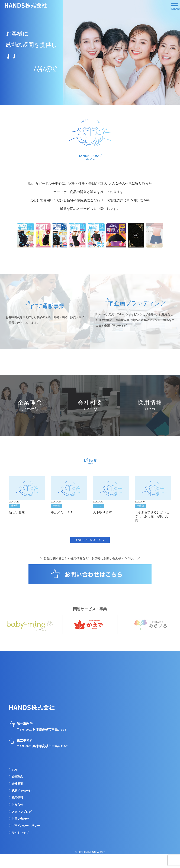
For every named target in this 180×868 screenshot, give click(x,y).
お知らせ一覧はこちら (90, 540)
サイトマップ (20, 833)
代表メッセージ (22, 791)
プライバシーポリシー (26, 826)
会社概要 (17, 784)
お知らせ (17, 805)
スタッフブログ (22, 812)
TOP (15, 770)
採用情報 (17, 798)
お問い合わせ (20, 819)
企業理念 (17, 777)
